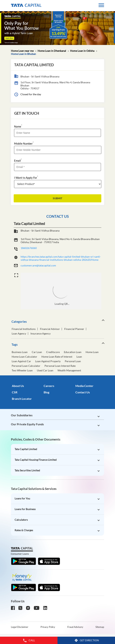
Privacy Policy (48, 627)
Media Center (84, 386)
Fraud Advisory (75, 627)
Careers (49, 386)
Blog (46, 392)
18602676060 (29, 248)
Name (18, 126)
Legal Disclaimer (20, 627)
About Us (18, 386)
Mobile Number (24, 143)
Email (18, 160)
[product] (58, 184)
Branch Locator (22, 399)
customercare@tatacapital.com (38, 265)
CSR (15, 392)
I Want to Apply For (26, 177)
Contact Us (83, 392)
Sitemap (100, 627)
